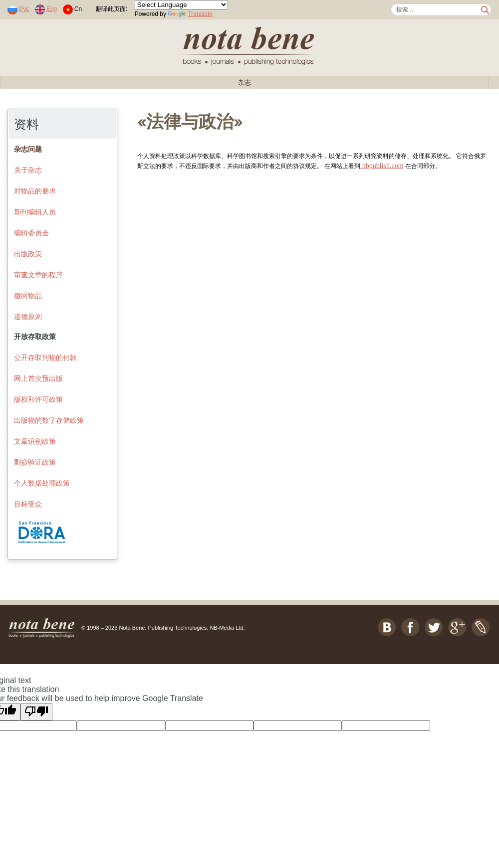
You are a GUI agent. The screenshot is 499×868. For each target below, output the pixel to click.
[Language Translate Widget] (181, 5)
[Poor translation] (36, 712)
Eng (52, 9)
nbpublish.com (382, 166)
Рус (24, 9)
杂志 (245, 83)
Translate (190, 14)
